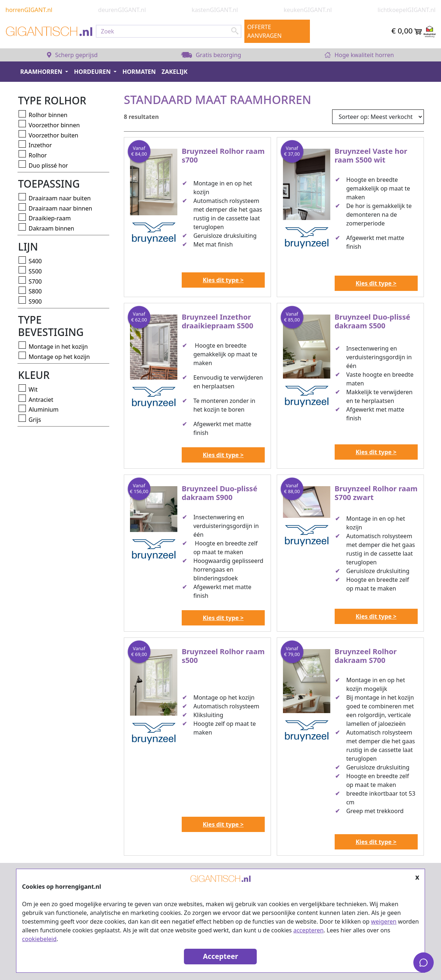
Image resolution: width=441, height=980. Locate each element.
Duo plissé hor (48, 165)
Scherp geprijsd (72, 55)
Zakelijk (175, 72)
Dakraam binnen (52, 228)
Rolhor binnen (48, 115)
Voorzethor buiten (54, 135)
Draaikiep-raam (50, 218)
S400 (35, 261)
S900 (35, 301)
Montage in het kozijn (58, 347)
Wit (33, 389)
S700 (35, 281)
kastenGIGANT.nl (215, 10)
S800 (35, 291)
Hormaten (139, 72)
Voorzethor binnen (54, 125)
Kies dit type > (223, 280)
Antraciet (41, 400)
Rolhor (38, 155)
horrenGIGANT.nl (29, 10)
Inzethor (40, 145)
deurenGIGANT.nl (122, 10)
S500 (35, 271)
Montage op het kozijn (59, 357)
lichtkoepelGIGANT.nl (407, 10)
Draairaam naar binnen (61, 208)
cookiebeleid (40, 939)
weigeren (384, 921)
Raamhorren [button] (42, 72)
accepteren (308, 930)
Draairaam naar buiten (60, 198)
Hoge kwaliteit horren (359, 55)
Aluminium (44, 409)
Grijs (35, 420)
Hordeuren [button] (93, 72)
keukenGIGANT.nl (308, 10)
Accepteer (220, 956)
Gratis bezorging (211, 55)
